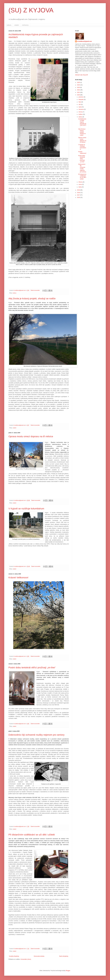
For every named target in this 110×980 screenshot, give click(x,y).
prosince (81, 97)
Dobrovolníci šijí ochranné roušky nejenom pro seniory (36, 735)
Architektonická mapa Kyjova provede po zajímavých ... (82, 123)
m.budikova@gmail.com (85, 41)
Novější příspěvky (14, 956)
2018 (79, 193)
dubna (81, 117)
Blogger (68, 971)
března (81, 182)
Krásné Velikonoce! (18, 578)
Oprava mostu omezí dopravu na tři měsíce (31, 436)
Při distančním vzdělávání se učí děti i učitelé (32, 835)
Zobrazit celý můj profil (81, 75)
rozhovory (25, 25)
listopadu (81, 100)
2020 (79, 95)
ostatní (17, 25)
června (81, 112)
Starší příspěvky (64, 956)
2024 (79, 85)
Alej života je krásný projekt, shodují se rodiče (32, 299)
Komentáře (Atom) (26, 959)
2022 (79, 90)
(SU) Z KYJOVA (31, 10)
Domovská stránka (39, 956)
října (80, 102)
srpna (80, 107)
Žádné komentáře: (35, 290)
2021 (79, 92)
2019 (79, 190)
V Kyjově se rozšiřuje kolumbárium (26, 509)
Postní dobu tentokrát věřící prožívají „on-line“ (32, 668)
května (81, 114)
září (80, 104)
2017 (79, 195)
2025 (79, 82)
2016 (79, 197)
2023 (79, 87)
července (81, 109)
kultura (9, 25)
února (80, 184)
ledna (80, 187)
